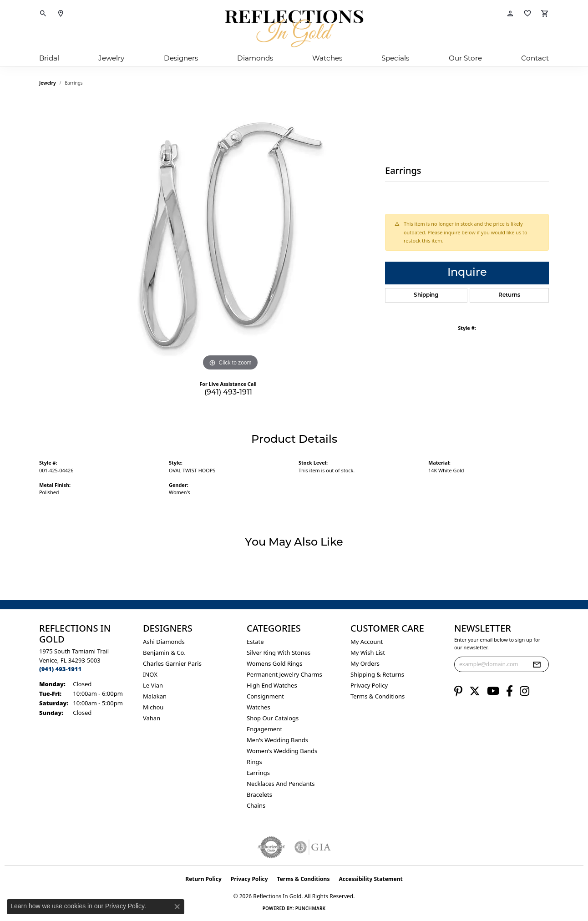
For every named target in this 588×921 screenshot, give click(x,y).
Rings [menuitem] (254, 762)
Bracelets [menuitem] (259, 794)
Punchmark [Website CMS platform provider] (311, 908)
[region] (230, 237)
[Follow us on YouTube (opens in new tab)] (493, 691)
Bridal (49, 58)
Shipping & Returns (377, 674)
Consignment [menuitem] (265, 696)
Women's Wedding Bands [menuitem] (282, 751)
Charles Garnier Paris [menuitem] (172, 663)
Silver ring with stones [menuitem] (279, 653)
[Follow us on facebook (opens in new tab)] (509, 691)
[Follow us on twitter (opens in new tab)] (475, 691)
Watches (327, 58)
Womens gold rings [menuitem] (275, 663)
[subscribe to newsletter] (537, 664)
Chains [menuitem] (256, 805)
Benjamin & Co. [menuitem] (164, 653)
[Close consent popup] (177, 906)
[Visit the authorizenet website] (271, 847)
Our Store (465, 58)
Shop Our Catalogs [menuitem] (273, 718)
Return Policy (203, 879)
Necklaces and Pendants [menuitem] (281, 784)
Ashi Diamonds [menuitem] (164, 642)
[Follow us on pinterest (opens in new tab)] (458, 691)
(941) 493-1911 (228, 393)
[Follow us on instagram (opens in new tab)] (525, 691)
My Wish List (368, 653)
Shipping (426, 295)
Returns (509, 295)
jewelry (48, 83)
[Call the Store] (60, 669)
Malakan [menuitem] (155, 696)
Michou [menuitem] (153, 707)
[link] (61, 14)
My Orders (365, 663)
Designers (181, 58)
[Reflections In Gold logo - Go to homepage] (294, 29)
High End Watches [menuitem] (272, 685)
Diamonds (255, 58)
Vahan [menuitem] (152, 718)
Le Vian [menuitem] (153, 685)
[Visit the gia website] (313, 847)
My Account (367, 642)
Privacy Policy (369, 685)
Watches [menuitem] (259, 707)
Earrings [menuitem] (258, 773)
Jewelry (111, 58)
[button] (43, 14)
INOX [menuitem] (150, 674)
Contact (535, 58)
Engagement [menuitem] (264, 729)
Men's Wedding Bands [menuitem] (277, 740)
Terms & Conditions (378, 696)
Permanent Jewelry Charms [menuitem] (284, 674)
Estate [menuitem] (255, 642)
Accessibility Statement (370, 879)
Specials (395, 58)
